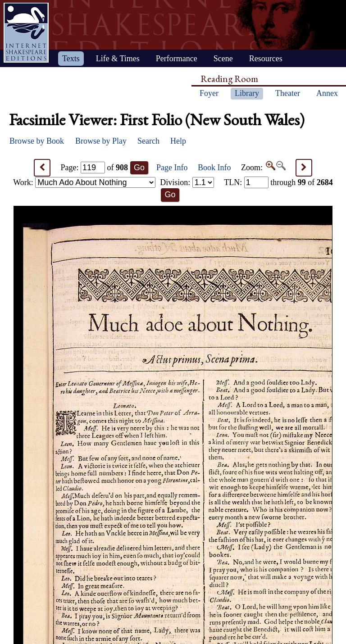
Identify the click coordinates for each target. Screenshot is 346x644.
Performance (177, 59)
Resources (266, 59)
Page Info (172, 168)
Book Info (214, 168)
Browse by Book (37, 141)
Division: (187, 182)
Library (247, 93)
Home (26, 33)
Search (148, 141)
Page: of (95, 168)
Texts (71, 59)
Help (178, 141)
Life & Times (118, 59)
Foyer (209, 93)
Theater (288, 93)
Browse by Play (101, 141)
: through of (278, 182)
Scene (223, 59)
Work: (84, 182)
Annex (327, 93)
